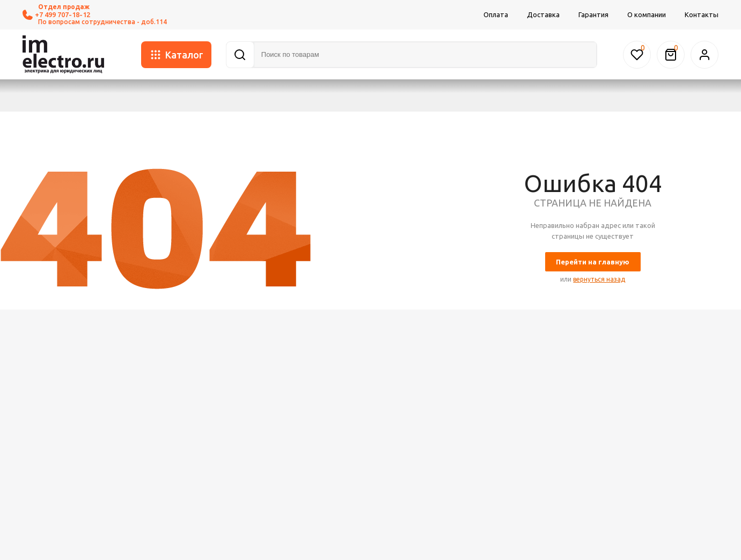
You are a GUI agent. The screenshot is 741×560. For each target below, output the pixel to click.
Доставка (543, 14)
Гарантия (593, 14)
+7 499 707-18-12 (56, 15)
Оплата (496, 14)
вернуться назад (599, 279)
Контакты (702, 14)
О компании (647, 14)
